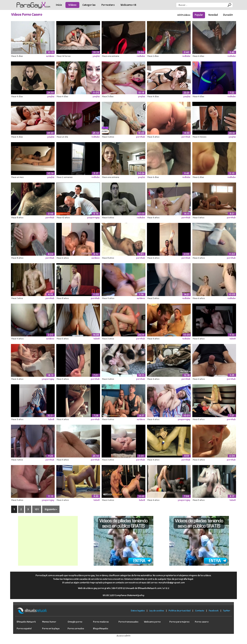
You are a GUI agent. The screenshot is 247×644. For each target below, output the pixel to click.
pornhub (141, 137)
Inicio (59, 5)
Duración (228, 15)
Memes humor (49, 622)
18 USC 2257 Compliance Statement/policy (123, 595)
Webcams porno (152, 622)
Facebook (214, 611)
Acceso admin (123, 636)
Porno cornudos (76, 628)
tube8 (97, 339)
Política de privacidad (180, 611)
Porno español (24, 628)
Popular (199, 15)
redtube (141, 56)
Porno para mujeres (179, 622)
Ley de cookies (157, 611)
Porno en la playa (51, 628)
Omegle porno (75, 622)
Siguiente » (51, 509)
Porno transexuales (128, 622)
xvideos (50, 56)
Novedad (213, 15)
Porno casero (202, 622)
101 (37, 509)
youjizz (96, 56)
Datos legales (138, 611)
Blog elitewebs (101, 628)
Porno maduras (101, 622)
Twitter (227, 611)
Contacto (200, 611)
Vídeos (72, 5)
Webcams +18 (128, 5)
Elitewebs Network (26, 622)
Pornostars (108, 5)
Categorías (89, 5)
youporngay (93, 218)
